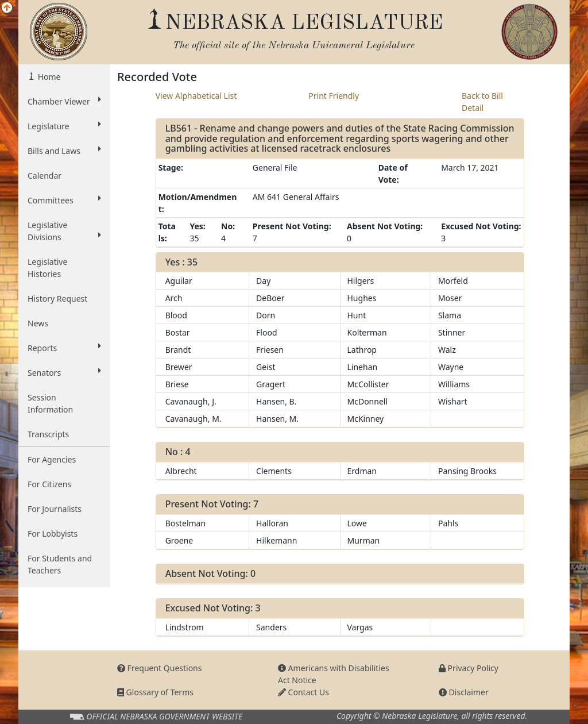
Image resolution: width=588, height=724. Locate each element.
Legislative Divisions (64, 231)
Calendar (45, 176)
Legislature (64, 126)
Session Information (50, 403)
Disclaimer (464, 692)
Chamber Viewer (64, 101)
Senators (64, 372)
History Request (57, 299)
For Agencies (52, 459)
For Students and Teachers (60, 564)
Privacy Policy (469, 668)
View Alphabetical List (196, 96)
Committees (64, 200)
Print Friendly (334, 96)
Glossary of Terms (155, 692)
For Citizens (49, 484)
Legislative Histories (47, 268)
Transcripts (48, 434)
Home (48, 77)
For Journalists (55, 509)
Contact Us (303, 692)
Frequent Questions (160, 668)
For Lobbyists (53, 534)
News (38, 323)
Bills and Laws (64, 151)
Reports (64, 348)
